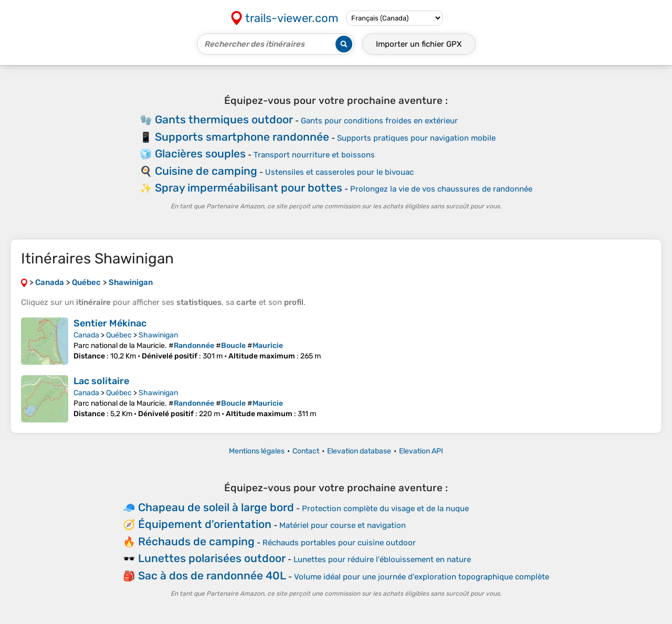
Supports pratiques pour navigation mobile (416, 138)
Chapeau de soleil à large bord (216, 507)
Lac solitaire (101, 381)
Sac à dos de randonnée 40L (212, 575)
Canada (86, 335)
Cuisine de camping (206, 171)
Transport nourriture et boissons (314, 155)
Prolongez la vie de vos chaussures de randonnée (441, 189)
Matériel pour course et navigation (343, 525)
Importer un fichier (419, 44)
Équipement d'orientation (205, 524)
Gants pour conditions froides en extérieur (379, 121)
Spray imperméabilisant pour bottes (249, 188)
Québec (119, 335)
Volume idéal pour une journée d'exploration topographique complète (422, 577)
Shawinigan (158, 335)
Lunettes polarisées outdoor (212, 558)
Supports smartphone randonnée (242, 137)
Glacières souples (200, 154)
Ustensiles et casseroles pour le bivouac (339, 172)
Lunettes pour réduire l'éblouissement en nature (382, 559)
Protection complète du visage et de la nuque (385, 509)
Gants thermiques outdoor (224, 119)
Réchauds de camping (196, 541)
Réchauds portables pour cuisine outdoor (339, 543)
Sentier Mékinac (110, 323)
